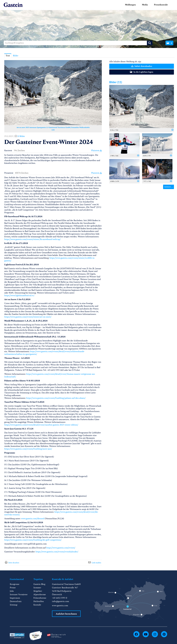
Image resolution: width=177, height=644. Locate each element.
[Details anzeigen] (172, 130)
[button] (169, 43)
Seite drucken (14, 563)
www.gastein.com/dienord (33, 519)
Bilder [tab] (16, 56)
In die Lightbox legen (142, 72)
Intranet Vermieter (19, 594)
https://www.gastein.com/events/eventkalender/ (57, 552)
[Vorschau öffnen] (53, 93)
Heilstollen (39, 601)
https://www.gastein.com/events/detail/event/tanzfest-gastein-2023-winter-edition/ (41, 425)
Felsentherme (40, 598)
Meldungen (130, 5)
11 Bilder (21, 136)
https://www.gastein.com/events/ (61, 548)
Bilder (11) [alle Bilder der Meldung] (116, 82)
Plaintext (96, 150)
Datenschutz (16, 601)
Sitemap (14, 605)
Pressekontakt (161, 5)
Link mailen (96, 563)
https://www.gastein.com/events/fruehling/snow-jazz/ (28, 449)
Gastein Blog (39, 584)
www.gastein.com (60, 606)
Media (145, 5)
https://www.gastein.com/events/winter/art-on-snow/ (28, 317)
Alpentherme (40, 594)
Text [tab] (8, 56)
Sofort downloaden (142, 66)
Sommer (37, 588)
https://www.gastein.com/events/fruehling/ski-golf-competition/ (33, 540)
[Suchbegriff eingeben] (78, 43)
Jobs (12, 591)
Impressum (15, 598)
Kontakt (37, 605)
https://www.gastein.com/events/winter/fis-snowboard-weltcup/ (33, 239)
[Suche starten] (150, 43)
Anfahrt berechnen (66, 614)
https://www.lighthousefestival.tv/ (19, 295)
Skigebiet (38, 591)
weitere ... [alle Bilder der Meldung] (169, 187)
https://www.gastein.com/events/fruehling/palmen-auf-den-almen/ (56, 398)
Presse (13, 588)
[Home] (13, 5)
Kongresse (15, 584)
